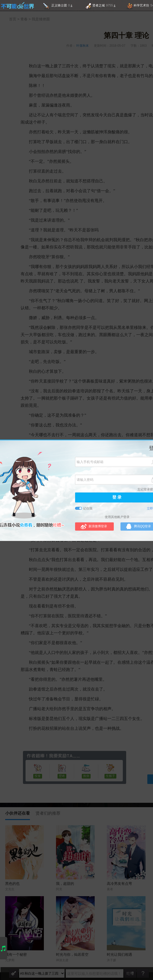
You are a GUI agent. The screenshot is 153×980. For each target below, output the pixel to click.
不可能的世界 (17, 5)
